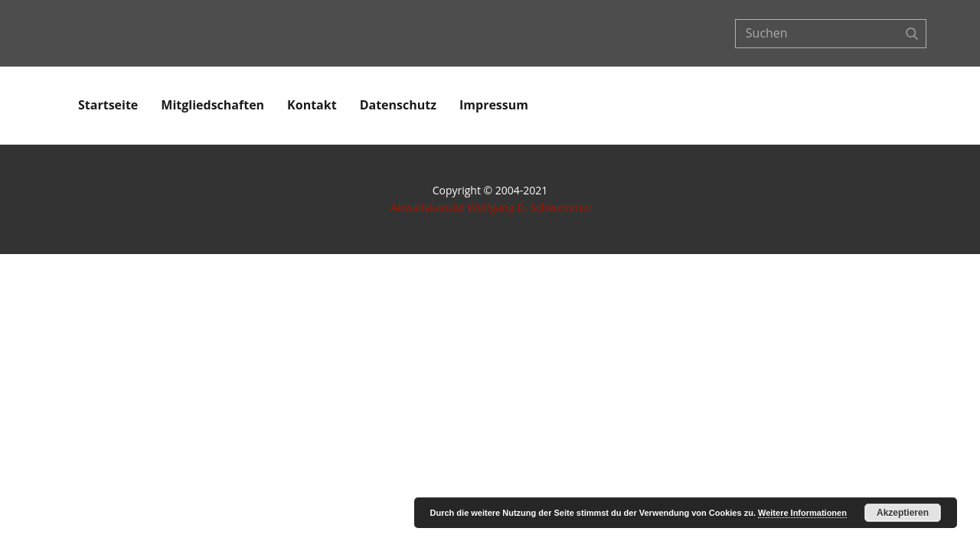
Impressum (494, 105)
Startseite (108, 105)
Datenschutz (398, 105)
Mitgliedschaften (212, 105)
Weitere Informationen (802, 513)
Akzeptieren (903, 513)
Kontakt (312, 105)
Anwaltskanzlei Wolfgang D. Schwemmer (492, 207)
